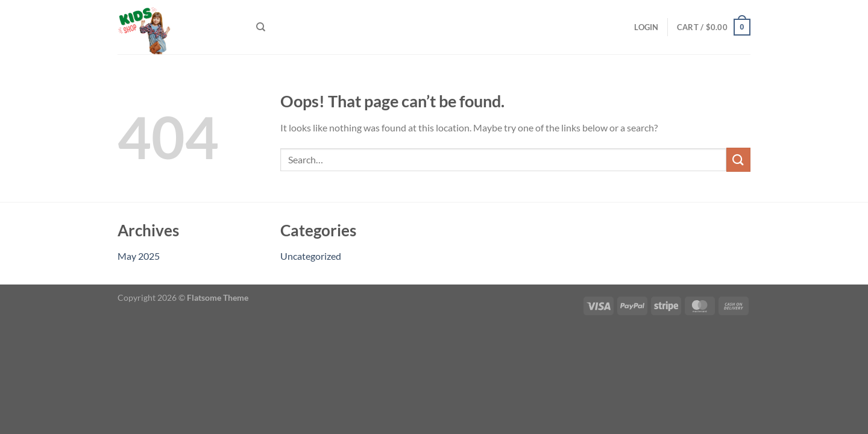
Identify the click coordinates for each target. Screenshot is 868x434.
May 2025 (139, 256)
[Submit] (738, 159)
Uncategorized (311, 256)
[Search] (261, 27)
